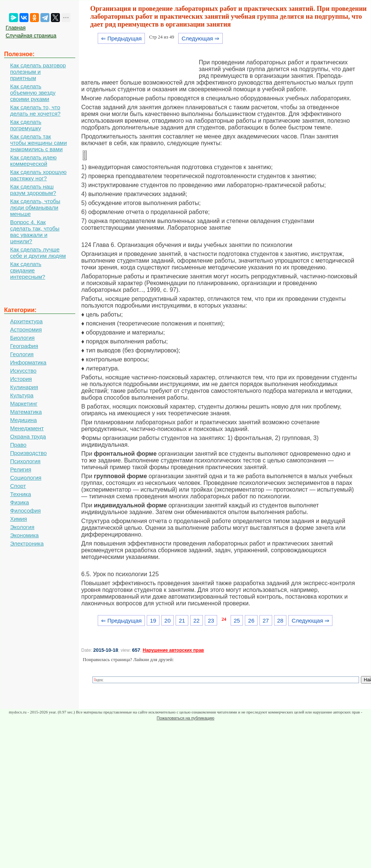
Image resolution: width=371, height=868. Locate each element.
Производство (28, 453)
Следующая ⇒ (200, 38)
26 (251, 621)
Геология (22, 354)
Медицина (23, 420)
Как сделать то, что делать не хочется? (35, 110)
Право (18, 445)
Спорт (18, 486)
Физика (19, 502)
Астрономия (26, 329)
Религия (21, 469)
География (24, 346)
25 (237, 621)
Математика (26, 412)
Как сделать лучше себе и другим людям (38, 253)
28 (280, 621)
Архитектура (26, 321)
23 (211, 621)
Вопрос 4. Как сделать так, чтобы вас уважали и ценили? (35, 232)
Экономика (24, 535)
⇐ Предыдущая (121, 38)
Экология (22, 527)
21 (182, 621)
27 (266, 621)
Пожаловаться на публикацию (186, 718)
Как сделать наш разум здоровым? (33, 190)
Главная (16, 28)
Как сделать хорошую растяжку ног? (38, 175)
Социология (26, 478)
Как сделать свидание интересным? (28, 270)
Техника (21, 494)
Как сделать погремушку (26, 125)
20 (168, 621)
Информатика (28, 362)
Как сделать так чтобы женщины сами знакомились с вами (39, 143)
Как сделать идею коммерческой (33, 161)
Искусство (23, 371)
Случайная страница (31, 36)
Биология (22, 338)
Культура (22, 395)
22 (196, 621)
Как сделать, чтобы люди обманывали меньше (35, 207)
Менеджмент (27, 428)
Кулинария (24, 387)
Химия (19, 519)
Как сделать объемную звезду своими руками (33, 93)
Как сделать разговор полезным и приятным (38, 72)
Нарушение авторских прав (173, 650)
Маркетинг (24, 404)
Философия (25, 511)
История (21, 379)
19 (153, 621)
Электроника (27, 543)
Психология (25, 461)
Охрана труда (28, 436)
